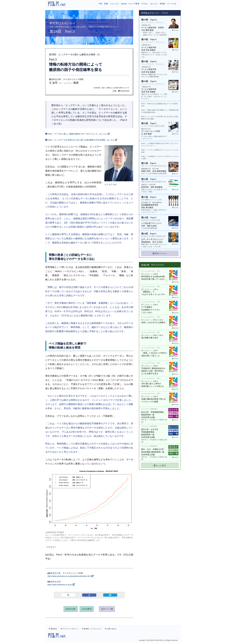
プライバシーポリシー (70, 629)
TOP (100, 4)
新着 (106, 4)
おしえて (154, 4)
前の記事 (71, 609)
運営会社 (53, 629)
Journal (124, 4)
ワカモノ (145, 4)
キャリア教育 (134, 4)
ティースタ (172, 4)
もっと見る (160, 465)
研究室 (162, 4)
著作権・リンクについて (92, 629)
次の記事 (87, 609)
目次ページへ (160, 253)
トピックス (114, 4)
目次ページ (107, 609)
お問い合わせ (111, 629)
